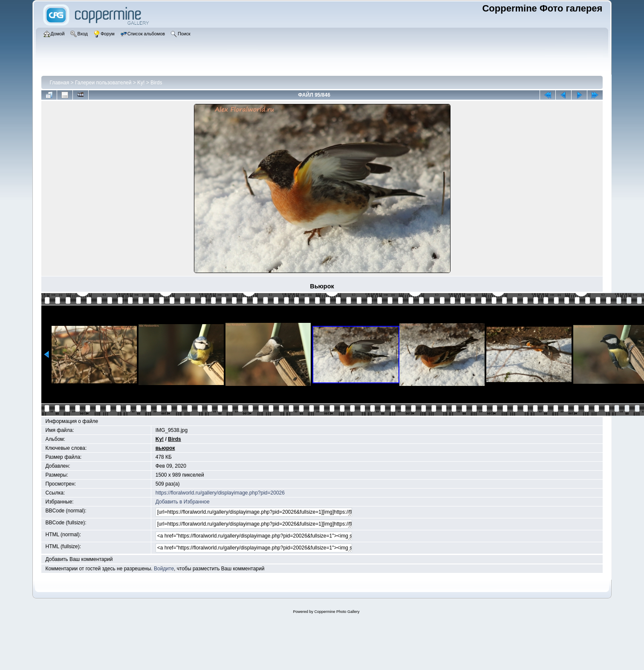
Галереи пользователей (103, 83)
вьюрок (165, 448)
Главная (60, 83)
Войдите (164, 569)
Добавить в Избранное (183, 502)
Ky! (141, 83)
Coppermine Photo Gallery (337, 612)
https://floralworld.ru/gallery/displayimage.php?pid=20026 (220, 493)
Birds (156, 83)
